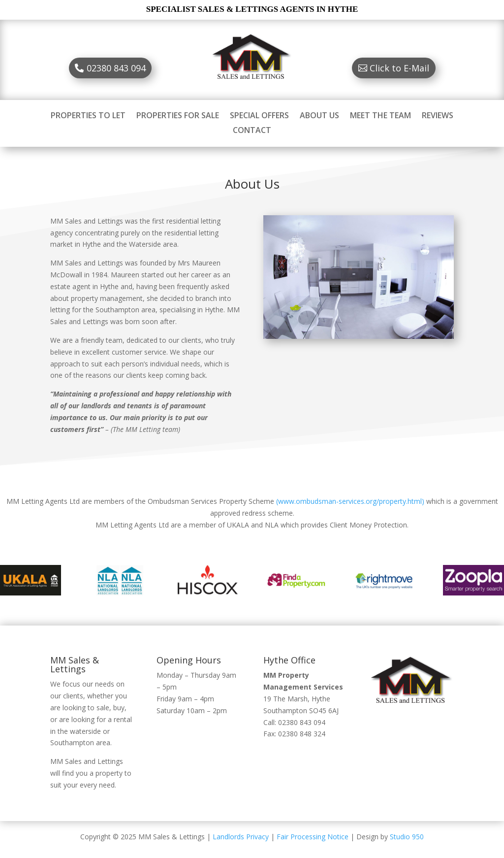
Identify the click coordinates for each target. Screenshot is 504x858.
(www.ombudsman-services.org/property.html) (350, 501)
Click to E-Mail (399, 68)
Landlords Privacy (241, 837)
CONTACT (252, 131)
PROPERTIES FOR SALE (178, 116)
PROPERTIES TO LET (88, 116)
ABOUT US (319, 116)
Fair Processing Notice (313, 837)
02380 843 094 (116, 68)
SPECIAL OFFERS (259, 116)
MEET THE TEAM (380, 116)
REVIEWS (438, 116)
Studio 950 (407, 837)
